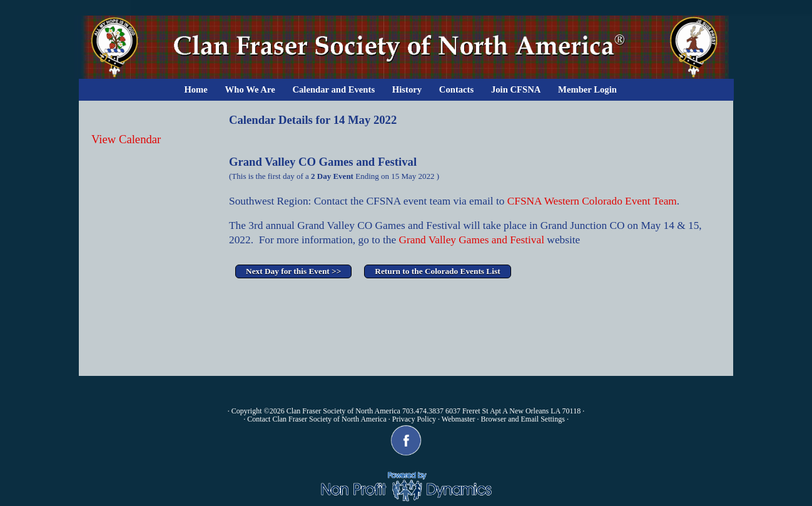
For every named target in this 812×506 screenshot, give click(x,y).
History (407, 89)
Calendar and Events (333, 89)
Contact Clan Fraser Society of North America (317, 419)
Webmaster (459, 419)
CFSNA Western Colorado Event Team (590, 201)
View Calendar (126, 139)
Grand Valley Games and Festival (471, 240)
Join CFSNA (516, 89)
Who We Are (250, 89)
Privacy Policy (414, 419)
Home (195, 89)
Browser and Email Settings (523, 419)
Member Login (587, 89)
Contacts (456, 89)
